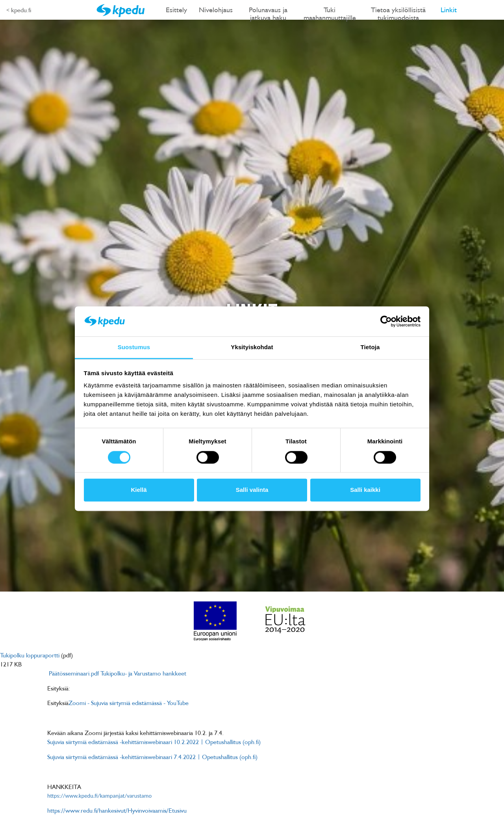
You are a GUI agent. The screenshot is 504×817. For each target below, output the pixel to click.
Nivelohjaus (216, 10)
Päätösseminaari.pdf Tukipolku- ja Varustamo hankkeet (118, 673)
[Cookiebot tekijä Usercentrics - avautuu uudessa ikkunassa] (386, 321)
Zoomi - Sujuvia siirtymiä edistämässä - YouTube (129, 703)
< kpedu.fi (19, 10)
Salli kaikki (365, 490)
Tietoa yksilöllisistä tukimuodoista (398, 12)
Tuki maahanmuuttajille (330, 12)
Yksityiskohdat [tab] (252, 347)
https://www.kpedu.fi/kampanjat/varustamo (99, 796)
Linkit (449, 10)
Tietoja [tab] (370, 347)
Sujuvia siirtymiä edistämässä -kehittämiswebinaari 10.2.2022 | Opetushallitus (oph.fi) (154, 742)
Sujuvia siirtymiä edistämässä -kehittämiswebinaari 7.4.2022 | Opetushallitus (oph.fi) (152, 757)
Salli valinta (252, 490)
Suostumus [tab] (134, 347)
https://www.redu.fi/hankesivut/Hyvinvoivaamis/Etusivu (117, 810)
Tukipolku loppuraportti (30, 655)
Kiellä (139, 490)
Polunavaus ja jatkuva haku (268, 12)
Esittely (176, 10)
